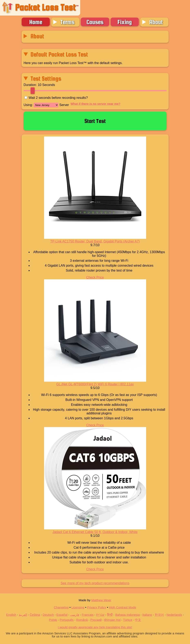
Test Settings (46, 78)
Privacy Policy (97, 607)
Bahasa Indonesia (128, 615)
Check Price (95, 277)
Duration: (30, 85)
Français (88, 615)
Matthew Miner (101, 600)
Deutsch (48, 615)
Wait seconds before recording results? (58, 98)
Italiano (147, 615)
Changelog (61, 607)
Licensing (78, 607)
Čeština (35, 615)
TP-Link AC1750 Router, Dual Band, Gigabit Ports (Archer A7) (95, 241)
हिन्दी (110, 615)
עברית (100, 615)
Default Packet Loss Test (59, 54)
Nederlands (174, 615)
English (11, 615)
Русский (96, 620)
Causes (95, 22)
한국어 (159, 615)
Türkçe (128, 620)
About (156, 22)
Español (62, 615)
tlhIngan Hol (112, 620)
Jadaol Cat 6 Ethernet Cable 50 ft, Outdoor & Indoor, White (95, 532)
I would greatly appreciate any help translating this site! (95, 627)
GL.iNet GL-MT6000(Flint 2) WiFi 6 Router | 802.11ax (95, 384)
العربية (23, 615)
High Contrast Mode (123, 607)
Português (67, 620)
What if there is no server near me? (96, 104)
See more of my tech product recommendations (95, 583)
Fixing (125, 22)
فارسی (75, 615)
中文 (138, 620)
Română (82, 620)
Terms (67, 22)
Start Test (95, 121)
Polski (53, 620)
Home (36, 22)
